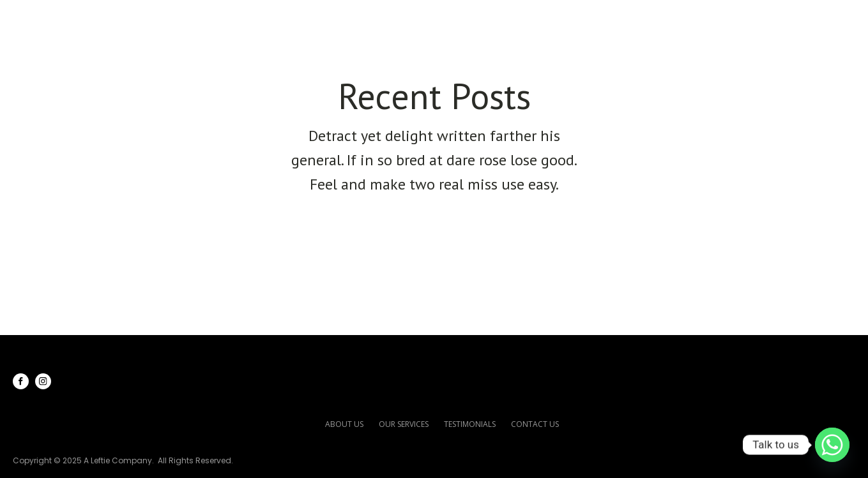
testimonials (470, 424)
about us (344, 424)
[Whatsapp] (832, 445)
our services (404, 424)
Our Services (572, 19)
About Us (475, 19)
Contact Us (796, 19)
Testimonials (690, 19)
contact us (535, 424)
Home (404, 19)
